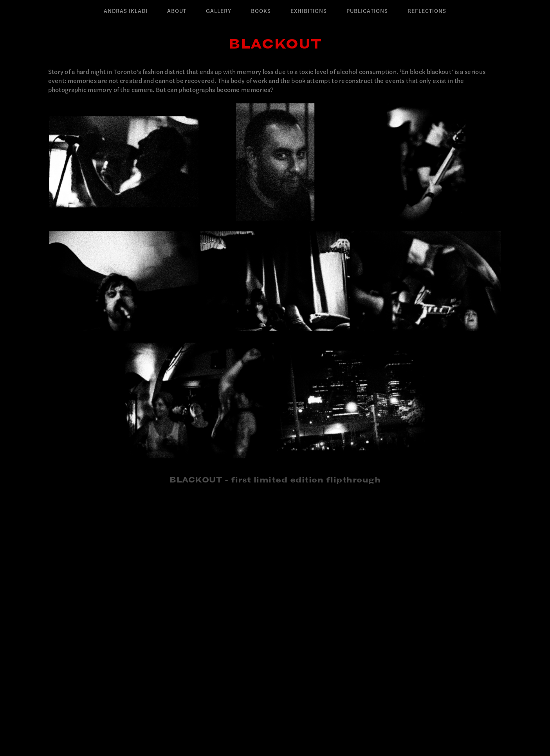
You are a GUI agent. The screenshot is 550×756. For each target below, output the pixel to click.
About (177, 11)
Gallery (219, 11)
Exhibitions (309, 11)
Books (261, 11)
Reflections (427, 11)
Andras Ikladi (126, 11)
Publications (367, 11)
